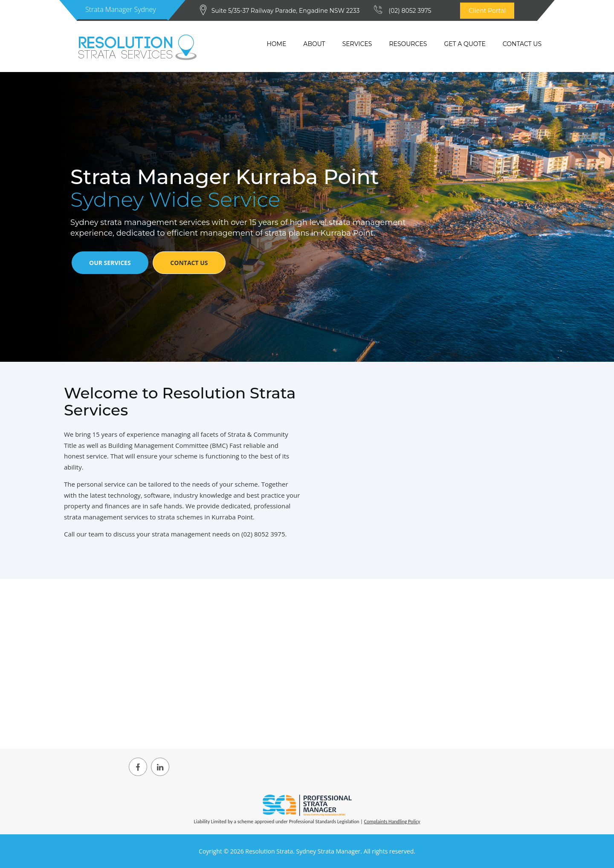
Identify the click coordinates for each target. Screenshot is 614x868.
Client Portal (487, 11)
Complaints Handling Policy (392, 822)
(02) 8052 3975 (410, 11)
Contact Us (522, 44)
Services (357, 44)
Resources (408, 44)
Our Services (110, 263)
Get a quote (465, 44)
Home (276, 44)
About (314, 44)
